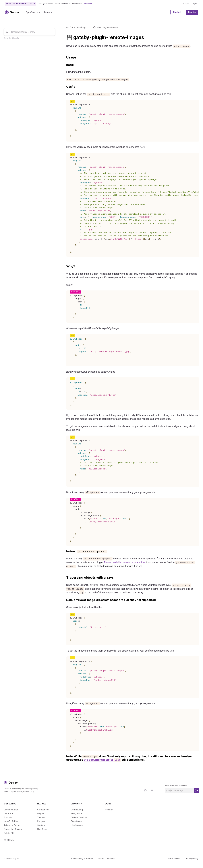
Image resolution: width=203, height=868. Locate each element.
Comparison (43, 815)
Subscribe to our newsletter (176, 785)
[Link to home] (12, 12)
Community (85, 806)
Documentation (11, 815)
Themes (41, 823)
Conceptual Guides (13, 834)
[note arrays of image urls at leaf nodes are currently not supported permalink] (65, 600)
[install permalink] (65, 65)
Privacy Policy (191, 864)
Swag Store (76, 819)
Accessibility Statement (82, 864)
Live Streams (77, 830)
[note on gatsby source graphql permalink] (65, 552)
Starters (41, 830)
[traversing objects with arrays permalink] (65, 578)
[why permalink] (65, 266)
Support (186, 4)
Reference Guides (12, 830)
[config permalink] (65, 87)
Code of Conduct (79, 823)
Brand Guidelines (106, 864)
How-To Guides (11, 826)
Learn (48, 12)
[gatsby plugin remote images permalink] (65, 37)
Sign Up (192, 12)
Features (51, 806)
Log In (194, 4)
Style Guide (76, 826)
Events (118, 806)
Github (9, 845)
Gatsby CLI (9, 838)
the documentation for (102, 760)
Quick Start (9, 819)
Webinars (109, 815)
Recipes (41, 826)
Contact (177, 12)
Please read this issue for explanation (124, 562)
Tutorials (8, 823)
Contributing (77, 815)
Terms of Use (174, 864)
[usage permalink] (65, 57)
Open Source (33, 12)
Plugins (41, 819)
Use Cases (42, 834)
